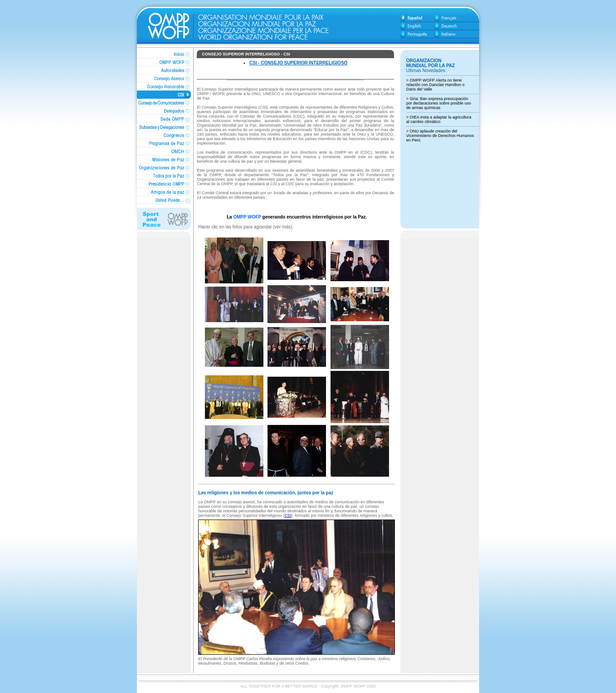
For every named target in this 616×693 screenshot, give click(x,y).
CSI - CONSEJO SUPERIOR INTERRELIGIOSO (299, 63)
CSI (288, 515)
